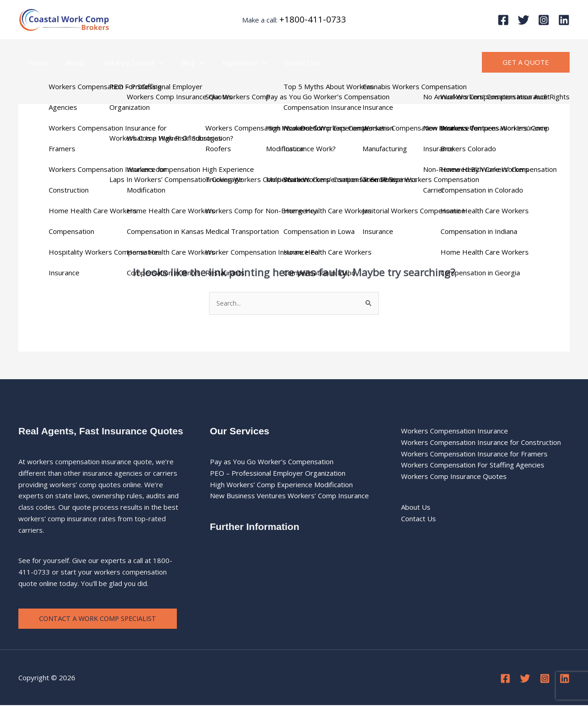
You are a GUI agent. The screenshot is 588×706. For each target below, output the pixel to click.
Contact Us (277, 63)
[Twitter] (523, 20)
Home (35, 63)
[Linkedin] (564, 20)
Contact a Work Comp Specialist (100, 619)
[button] (147, 63)
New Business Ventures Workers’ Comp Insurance (289, 496)
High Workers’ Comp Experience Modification (281, 485)
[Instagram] (544, 20)
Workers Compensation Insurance (455, 431)
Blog (176, 63)
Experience (224, 63)
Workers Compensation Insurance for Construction (481, 443)
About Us (416, 507)
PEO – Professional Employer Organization (278, 473)
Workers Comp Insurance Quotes (454, 477)
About (68, 63)
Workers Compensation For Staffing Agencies (473, 465)
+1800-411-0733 (313, 19)
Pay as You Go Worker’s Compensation (272, 462)
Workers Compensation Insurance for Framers (474, 454)
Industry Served (121, 63)
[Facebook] (503, 20)
